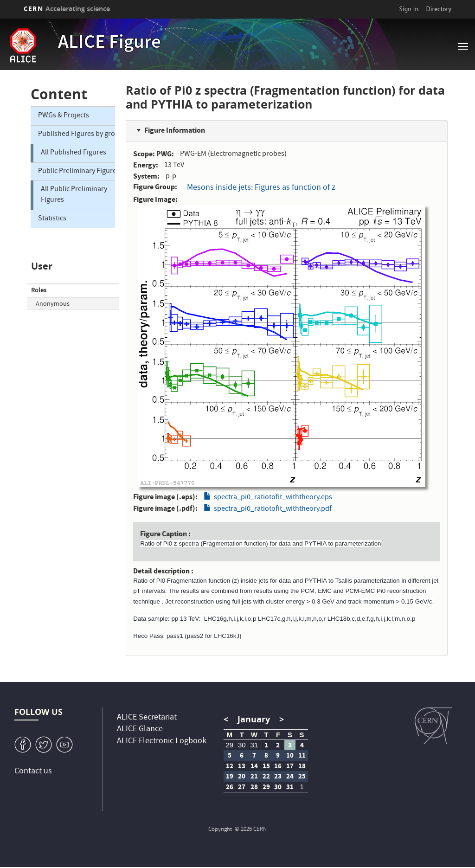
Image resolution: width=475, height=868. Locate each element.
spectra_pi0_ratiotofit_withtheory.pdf (273, 509)
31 (254, 745)
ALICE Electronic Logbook (162, 742)
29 (229, 745)
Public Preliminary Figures (77, 172)
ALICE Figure (109, 44)
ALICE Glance (140, 730)
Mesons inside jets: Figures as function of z (261, 188)
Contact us (33, 772)
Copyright (221, 830)
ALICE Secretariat (147, 718)
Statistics (52, 219)
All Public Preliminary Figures (74, 195)
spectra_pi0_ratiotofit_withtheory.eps (273, 498)
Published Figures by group (77, 135)
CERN (67, 9)
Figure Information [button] (175, 130)
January (254, 719)
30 (242, 745)
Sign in (409, 9)
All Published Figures (74, 153)
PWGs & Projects (64, 116)
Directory (438, 9)
